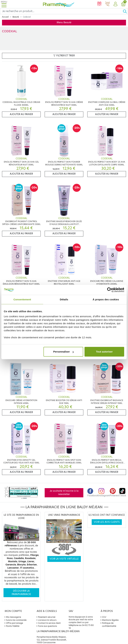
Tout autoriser (104, 352)
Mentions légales (110, 620)
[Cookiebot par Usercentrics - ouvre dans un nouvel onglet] (110, 290)
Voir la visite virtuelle (64, 559)
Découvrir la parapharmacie (21, 593)
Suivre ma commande (16, 620)
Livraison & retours (47, 620)
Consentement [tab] (22, 299)
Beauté (16, 17)
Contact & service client (49, 623)
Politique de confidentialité (109, 625)
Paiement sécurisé (47, 617)
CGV (104, 617)
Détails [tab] (64, 299)
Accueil (5, 17)
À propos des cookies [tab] (106, 299)
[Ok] (125, 11)
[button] (115, 4)
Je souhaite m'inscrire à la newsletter (64, 493)
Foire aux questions (47, 626)
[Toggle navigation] (4, 4)
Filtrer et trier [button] (64, 56)
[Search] (61, 11)
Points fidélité (13, 626)
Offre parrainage (14, 623)
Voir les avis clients (107, 522)
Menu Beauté (64, 22)
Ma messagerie (13, 617)
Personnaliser (63, 352)
